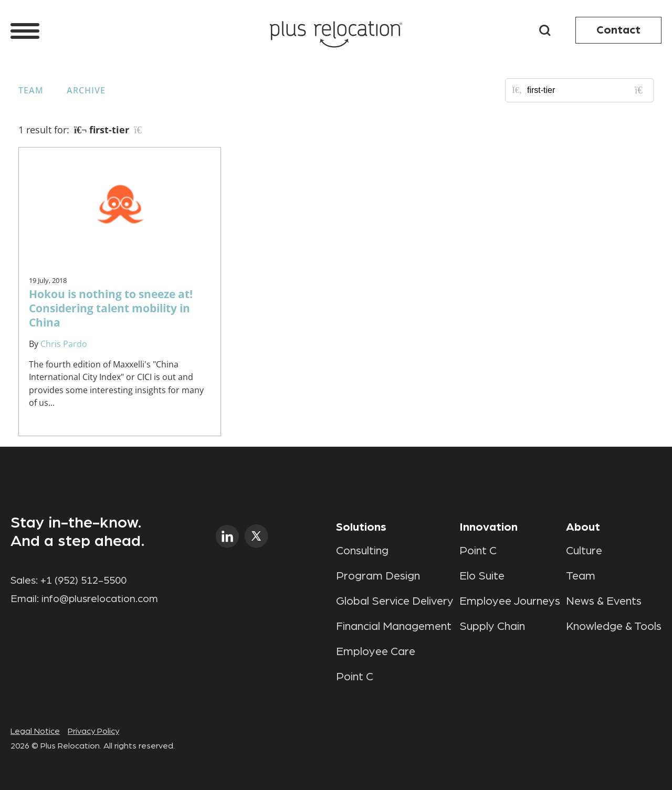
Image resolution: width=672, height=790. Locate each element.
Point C (355, 677)
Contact (618, 30)
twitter (256, 536)
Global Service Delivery (395, 601)
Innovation (489, 527)
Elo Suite (482, 576)
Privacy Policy (93, 731)
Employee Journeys (510, 601)
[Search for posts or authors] (586, 90)
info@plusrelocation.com (100, 599)
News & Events (604, 601)
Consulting (362, 551)
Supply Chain (492, 626)
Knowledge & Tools (614, 626)
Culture (584, 551)
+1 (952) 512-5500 (83, 581)
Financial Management (394, 626)
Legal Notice (35, 731)
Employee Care (376, 651)
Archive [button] (86, 90)
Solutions (361, 527)
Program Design (378, 576)
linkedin (228, 536)
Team (31, 90)
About (583, 527)
